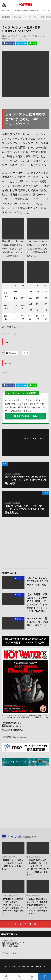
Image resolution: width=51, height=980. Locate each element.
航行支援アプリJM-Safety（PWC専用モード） (21, 10)
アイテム (17, 17)
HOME (7, 17)
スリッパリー (10, 39)
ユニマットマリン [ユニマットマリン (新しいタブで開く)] (10, 334)
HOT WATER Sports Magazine (14, 737)
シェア (19, 977)
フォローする (35, 442)
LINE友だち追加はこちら (26, 416)
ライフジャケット (23, 39)
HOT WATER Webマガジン (33, 966)
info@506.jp (13, 946)
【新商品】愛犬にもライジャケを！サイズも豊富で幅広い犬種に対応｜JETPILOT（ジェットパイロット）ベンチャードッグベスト (38, 906)
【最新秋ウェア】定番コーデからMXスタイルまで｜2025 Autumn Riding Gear (13, 865)
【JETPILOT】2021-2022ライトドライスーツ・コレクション (37, 581)
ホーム (6, 977)
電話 (32, 977)
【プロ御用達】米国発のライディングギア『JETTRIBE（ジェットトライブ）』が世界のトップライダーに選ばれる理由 (37, 603)
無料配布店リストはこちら (13, 726)
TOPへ (45, 977)
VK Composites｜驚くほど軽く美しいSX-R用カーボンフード (38, 622)
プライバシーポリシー (11, 953)
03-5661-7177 (13, 944)
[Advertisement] (26, 541)
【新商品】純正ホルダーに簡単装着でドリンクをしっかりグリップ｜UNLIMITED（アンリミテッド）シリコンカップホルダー (38, 867)
